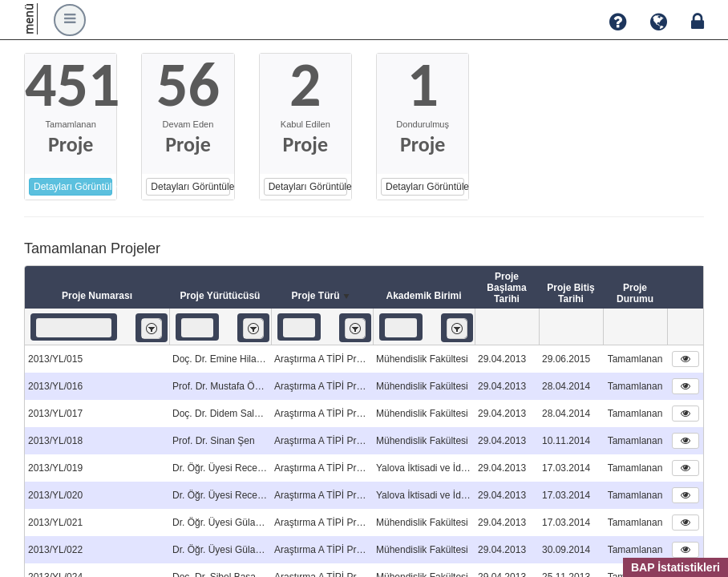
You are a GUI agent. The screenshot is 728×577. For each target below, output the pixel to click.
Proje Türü (322, 297)
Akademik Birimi (423, 296)
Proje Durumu (635, 293)
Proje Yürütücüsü (220, 296)
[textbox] (74, 328)
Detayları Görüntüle (73, 187)
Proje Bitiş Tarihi (570, 293)
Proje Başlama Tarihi (506, 288)
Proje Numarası (97, 296)
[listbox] (152, 328)
